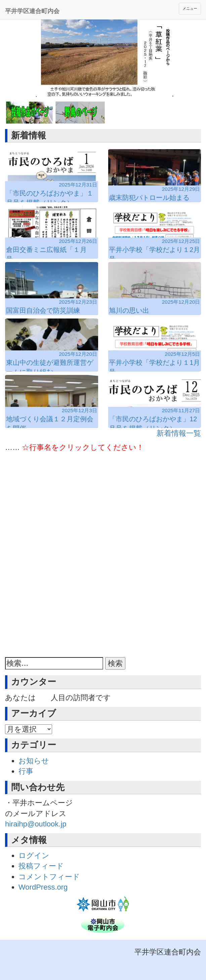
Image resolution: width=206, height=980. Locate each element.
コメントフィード (49, 877)
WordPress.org (43, 887)
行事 (26, 771)
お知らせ (34, 761)
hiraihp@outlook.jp (36, 824)
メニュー (190, 8)
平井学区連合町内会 (32, 11)
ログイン (34, 856)
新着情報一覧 (179, 433)
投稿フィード (41, 866)
